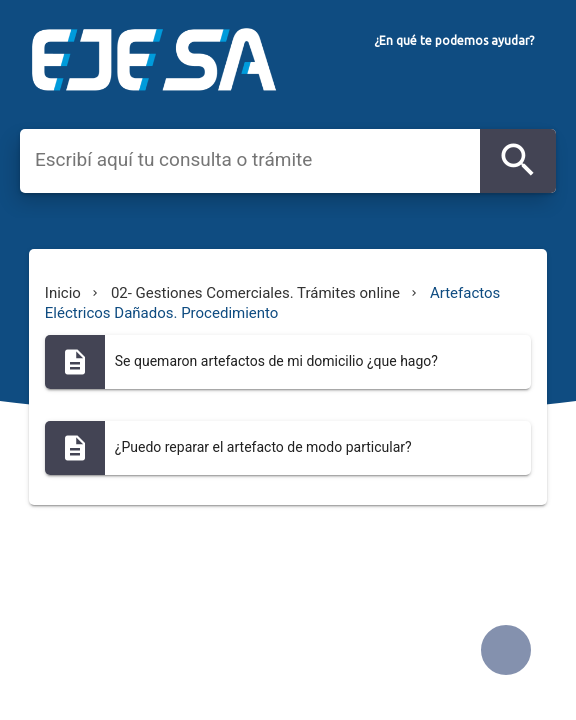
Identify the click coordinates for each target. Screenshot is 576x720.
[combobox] (257, 160)
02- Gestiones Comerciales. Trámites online (255, 293)
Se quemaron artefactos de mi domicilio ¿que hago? (276, 361)
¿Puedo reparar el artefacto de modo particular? (263, 447)
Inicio (63, 293)
